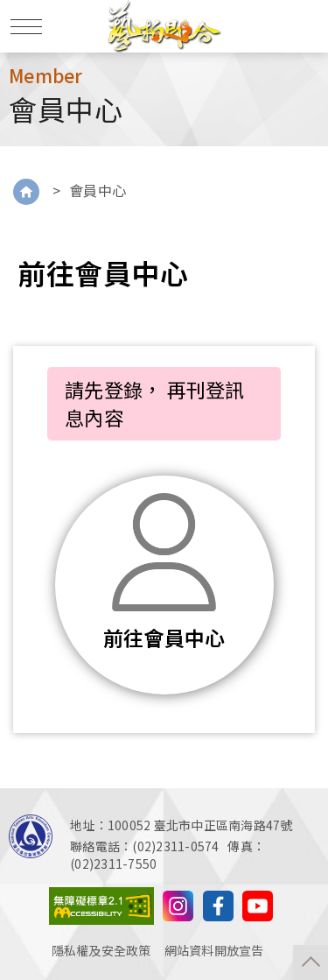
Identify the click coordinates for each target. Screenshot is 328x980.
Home (26, 192)
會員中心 (98, 190)
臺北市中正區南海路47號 (223, 825)
